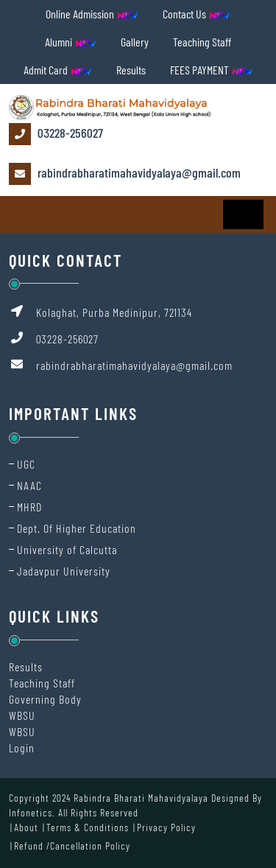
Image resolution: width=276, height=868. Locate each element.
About (26, 827)
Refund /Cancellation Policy (72, 846)
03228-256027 (56, 134)
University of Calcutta (67, 549)
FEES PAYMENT (212, 70)
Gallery (135, 42)
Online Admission (92, 14)
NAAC (29, 485)
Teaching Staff (202, 42)
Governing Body (45, 699)
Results (131, 70)
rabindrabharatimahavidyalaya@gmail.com (125, 174)
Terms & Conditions (88, 827)
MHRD (29, 507)
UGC (26, 464)
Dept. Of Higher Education (77, 528)
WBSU (22, 715)
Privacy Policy (166, 827)
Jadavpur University (64, 571)
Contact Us (197, 14)
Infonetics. (32, 812)
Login (22, 748)
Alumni (71, 42)
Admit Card (58, 70)
